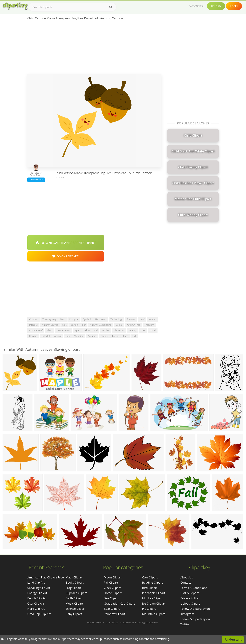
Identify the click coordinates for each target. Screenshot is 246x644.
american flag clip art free (46, 577)
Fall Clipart (111, 582)
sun (68, 336)
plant (50, 330)
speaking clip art (39, 588)
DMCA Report (190, 593)
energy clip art (37, 593)
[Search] (111, 7)
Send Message (36, 179)
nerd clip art (36, 609)
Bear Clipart (112, 609)
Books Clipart (75, 582)
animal (58, 336)
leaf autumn (63, 330)
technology (116, 319)
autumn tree (134, 325)
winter (152, 319)
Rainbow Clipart (115, 614)
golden (106, 330)
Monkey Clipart (152, 598)
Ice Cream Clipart (154, 603)
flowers (33, 336)
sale (64, 325)
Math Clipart (74, 577)
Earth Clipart (74, 598)
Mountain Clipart (153, 614)
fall (134, 336)
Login (234, 6)
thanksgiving (49, 319)
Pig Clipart (149, 609)
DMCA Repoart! (66, 256)
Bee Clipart (111, 598)
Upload (216, 6)
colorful (46, 336)
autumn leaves (50, 325)
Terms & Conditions (194, 588)
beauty (132, 330)
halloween (101, 319)
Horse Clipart (113, 593)
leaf (142, 319)
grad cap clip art (39, 614)
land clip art (36, 582)
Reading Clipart (152, 582)
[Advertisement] (94, 48)
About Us (187, 577)
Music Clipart (74, 603)
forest (115, 336)
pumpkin (74, 319)
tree (143, 330)
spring (74, 325)
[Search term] (73, 7)
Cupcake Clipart (76, 593)
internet (33, 325)
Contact (186, 582)
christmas (119, 330)
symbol (87, 319)
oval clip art (36, 603)
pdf (84, 325)
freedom (149, 325)
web (63, 319)
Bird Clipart (150, 588)
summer (131, 319)
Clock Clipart (112, 588)
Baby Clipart (74, 614)
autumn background (101, 325)
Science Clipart (76, 609)
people (104, 336)
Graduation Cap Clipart (119, 603)
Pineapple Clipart (154, 593)
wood (153, 330)
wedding (79, 336)
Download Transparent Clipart (66, 243)
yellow (87, 330)
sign (77, 330)
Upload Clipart (190, 603)
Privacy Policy (189, 598)
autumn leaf (36, 330)
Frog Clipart (73, 588)
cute (126, 336)
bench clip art (37, 598)
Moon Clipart (113, 577)
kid (96, 330)
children (34, 319)
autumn (92, 336)
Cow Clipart (150, 577)
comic (119, 325)
